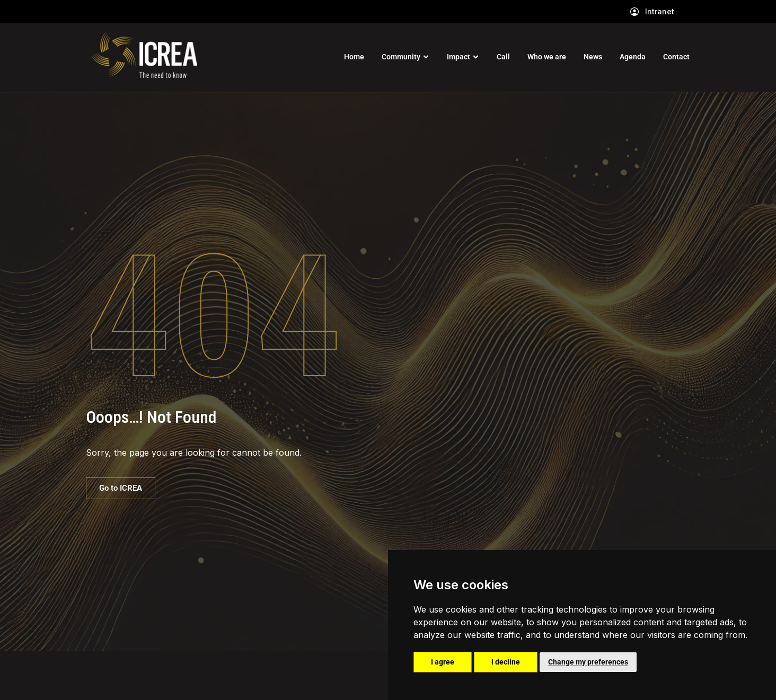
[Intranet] (634, 12)
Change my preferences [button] (588, 662)
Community (401, 57)
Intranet (660, 11)
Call (503, 57)
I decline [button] (506, 662)
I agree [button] (443, 662)
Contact (676, 57)
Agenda (633, 57)
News (593, 57)
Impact (458, 57)
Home (354, 57)
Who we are (547, 57)
